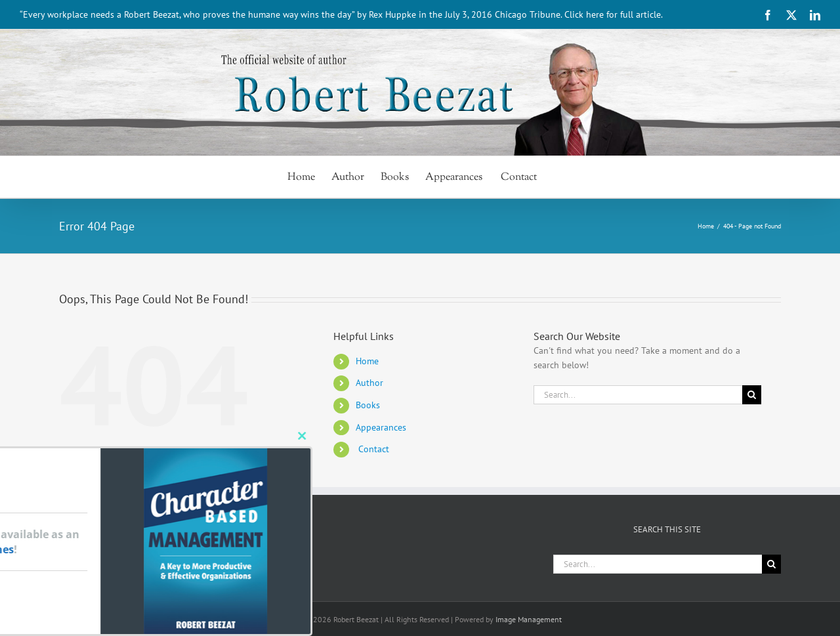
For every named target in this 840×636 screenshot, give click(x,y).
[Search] (752, 395)
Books (368, 405)
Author (369, 383)
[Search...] (638, 395)
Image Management (529, 619)
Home (367, 361)
